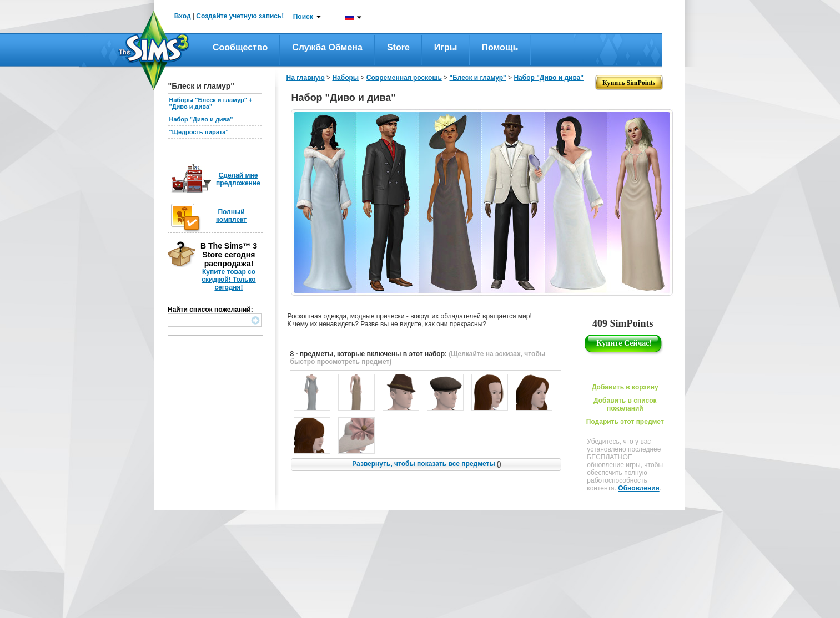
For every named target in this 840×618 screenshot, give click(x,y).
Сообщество (240, 47)
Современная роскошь (404, 78)
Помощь (500, 47)
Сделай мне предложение (238, 179)
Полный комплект (231, 216)
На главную (306, 78)
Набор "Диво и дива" (201, 119)
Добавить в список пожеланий (625, 404)
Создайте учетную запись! (240, 16)
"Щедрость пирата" (199, 132)
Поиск (303, 17)
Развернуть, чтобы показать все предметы (426, 464)
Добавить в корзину (625, 387)
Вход (183, 16)
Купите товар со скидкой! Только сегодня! (228, 280)
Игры (446, 47)
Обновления (638, 488)
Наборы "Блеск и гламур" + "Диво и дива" (211, 103)
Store (398, 47)
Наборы (345, 78)
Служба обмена (327, 47)
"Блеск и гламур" (477, 78)
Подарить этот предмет (625, 422)
